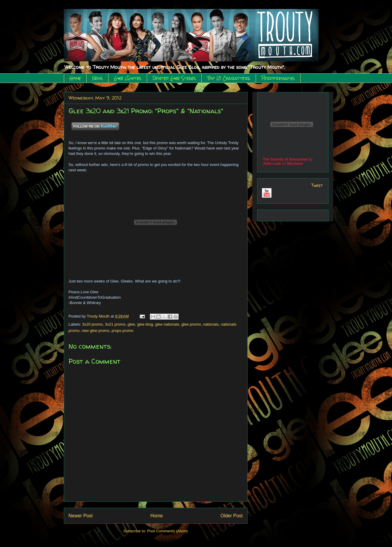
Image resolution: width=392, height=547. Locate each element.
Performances (278, 78)
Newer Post (81, 516)
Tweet (317, 185)
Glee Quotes (128, 78)
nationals (211, 324)
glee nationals (167, 324)
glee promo (191, 324)
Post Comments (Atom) (167, 531)
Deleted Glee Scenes (174, 78)
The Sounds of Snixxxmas (285, 159)
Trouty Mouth (99, 316)
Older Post (232, 516)
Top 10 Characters (229, 78)
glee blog (145, 324)
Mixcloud (295, 164)
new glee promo (96, 331)
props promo (122, 331)
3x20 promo (92, 324)
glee (131, 324)
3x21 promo (115, 324)
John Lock (272, 164)
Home (75, 78)
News (97, 78)
